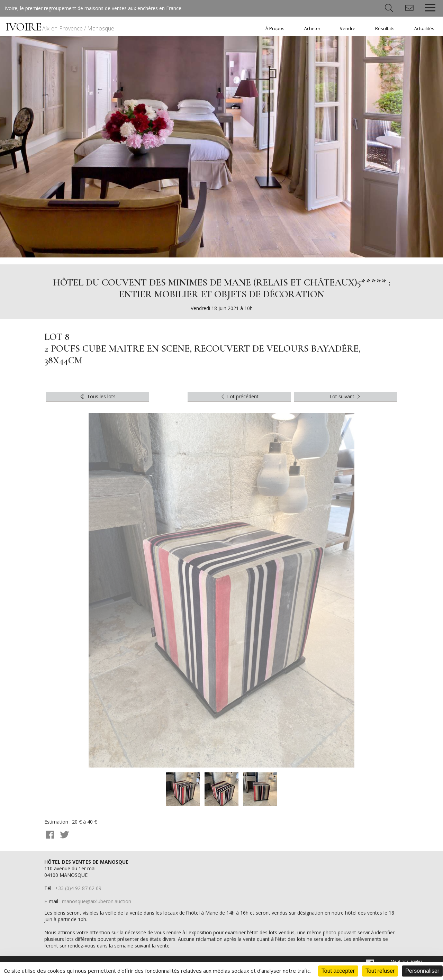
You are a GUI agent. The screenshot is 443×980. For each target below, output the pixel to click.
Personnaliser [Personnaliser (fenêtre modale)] (422, 971)
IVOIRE (60, 27)
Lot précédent (239, 396)
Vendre (348, 29)
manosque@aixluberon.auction (97, 901)
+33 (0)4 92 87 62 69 (78, 888)
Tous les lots (97, 396)
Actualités (424, 29)
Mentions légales (406, 961)
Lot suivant (346, 396)
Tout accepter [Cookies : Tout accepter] (338, 971)
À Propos (275, 29)
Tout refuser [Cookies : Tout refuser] (380, 971)
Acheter (312, 29)
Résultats (385, 29)
